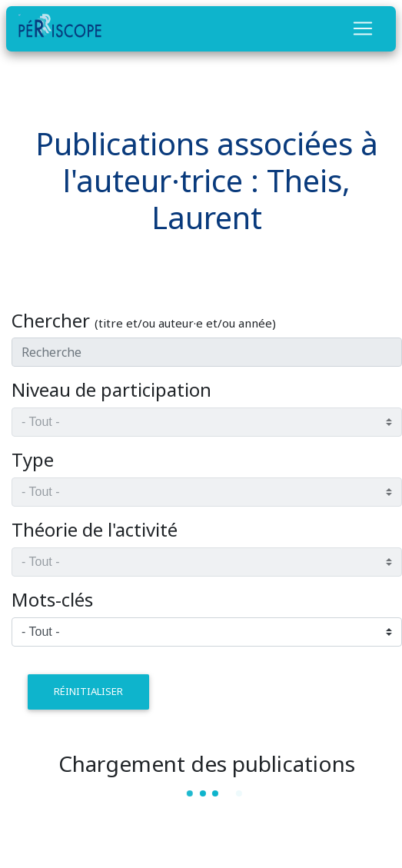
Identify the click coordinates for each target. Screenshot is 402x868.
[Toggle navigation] (363, 28)
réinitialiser (88, 691)
